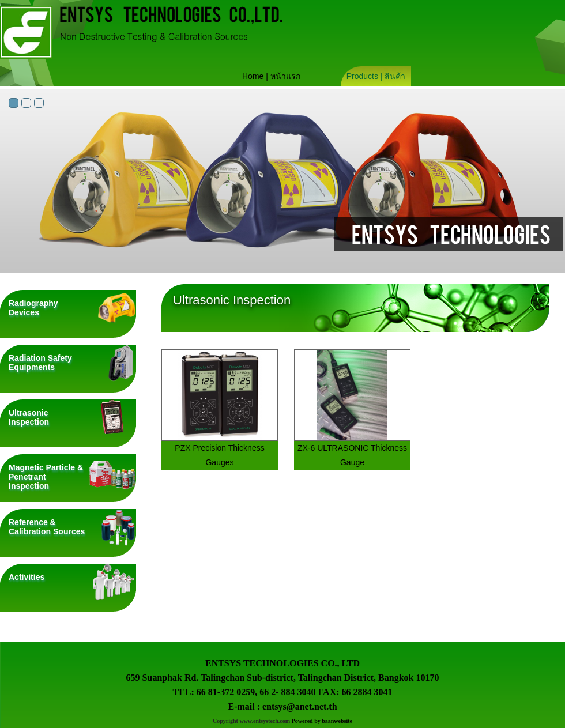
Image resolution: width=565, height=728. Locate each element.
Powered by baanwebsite (322, 721)
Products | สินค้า (376, 76)
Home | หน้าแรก (271, 76)
